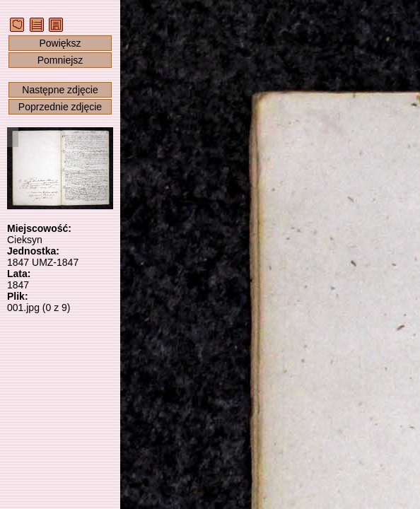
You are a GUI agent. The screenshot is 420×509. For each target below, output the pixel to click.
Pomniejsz (60, 60)
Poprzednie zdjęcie (60, 107)
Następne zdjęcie (60, 90)
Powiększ (60, 43)
